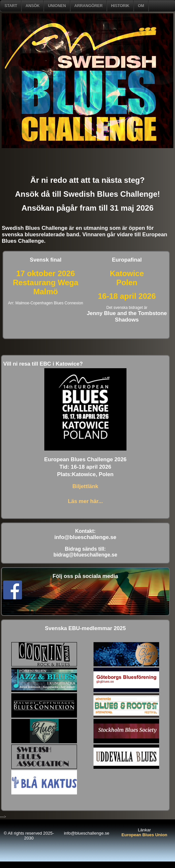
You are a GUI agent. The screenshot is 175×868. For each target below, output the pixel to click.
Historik (120, 6)
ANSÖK (33, 6)
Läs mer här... (85, 501)
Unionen (57, 6)
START (11, 6)
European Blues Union (144, 835)
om (141, 6)
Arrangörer (88, 6)
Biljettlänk (85, 486)
